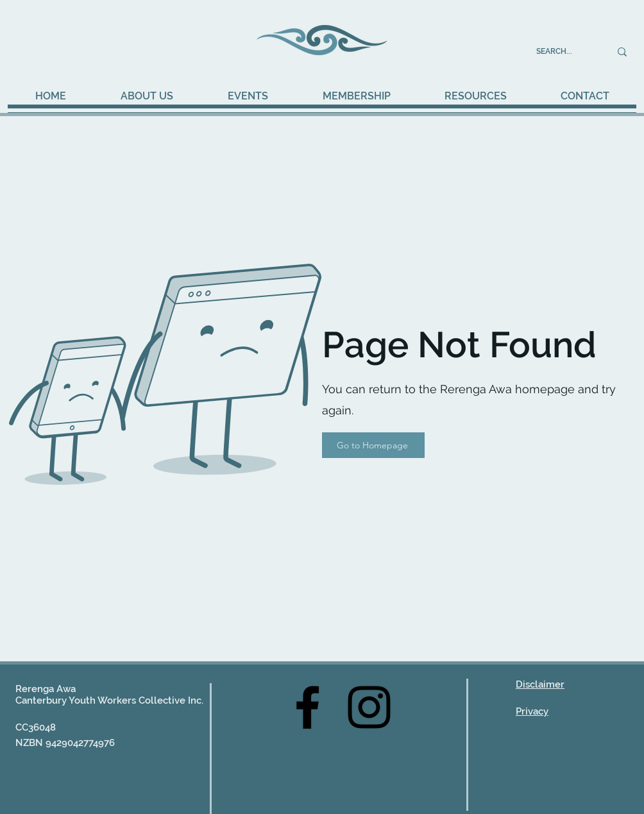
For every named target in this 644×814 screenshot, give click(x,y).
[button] (248, 96)
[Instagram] (369, 707)
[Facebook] (308, 707)
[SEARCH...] (563, 52)
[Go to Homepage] (373, 445)
